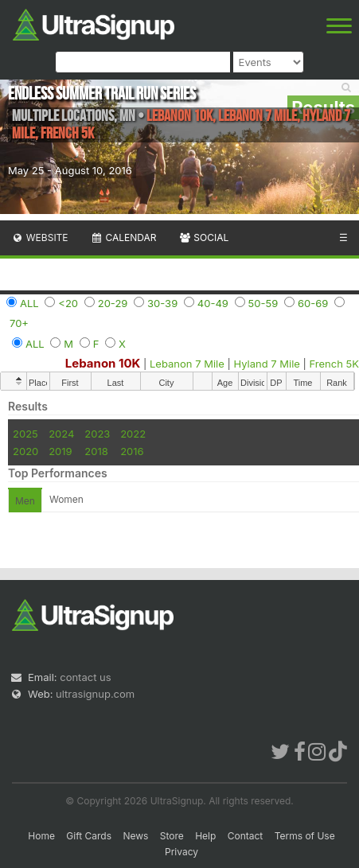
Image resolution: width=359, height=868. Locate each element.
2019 (60, 451)
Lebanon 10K (103, 363)
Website (40, 237)
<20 (68, 303)
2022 (133, 434)
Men (25, 501)
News (135, 836)
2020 (25, 451)
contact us (85, 677)
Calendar (124, 237)
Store (172, 836)
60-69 (313, 303)
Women (66, 499)
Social (203, 237)
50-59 (263, 303)
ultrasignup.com (95, 694)
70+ (19, 323)
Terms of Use (305, 836)
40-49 (213, 303)
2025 (25, 434)
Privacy (181, 852)
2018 (96, 451)
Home (41, 836)
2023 (97, 434)
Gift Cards (89, 836)
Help (205, 836)
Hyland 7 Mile (266, 364)
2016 (132, 451)
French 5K (334, 364)
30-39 (162, 303)
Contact (246, 836)
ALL (29, 303)
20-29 (113, 303)
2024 (61, 434)
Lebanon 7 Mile (187, 364)
